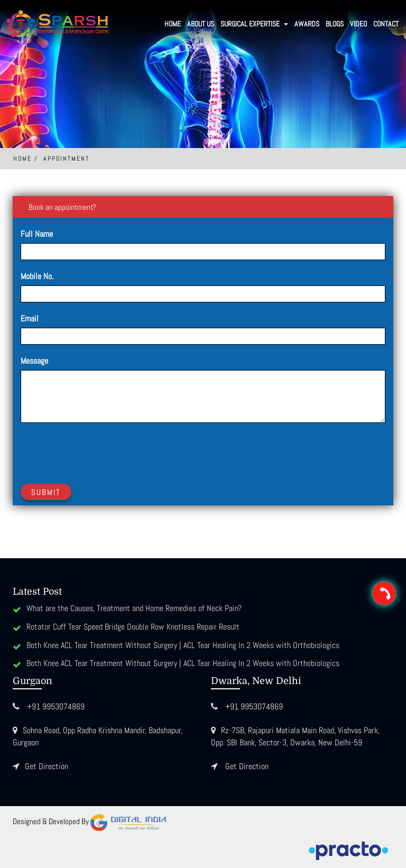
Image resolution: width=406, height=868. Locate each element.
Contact (386, 24)
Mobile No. (37, 276)
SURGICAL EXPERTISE (254, 24)
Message (34, 361)
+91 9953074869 (56, 707)
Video (358, 24)
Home (173, 24)
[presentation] (101, 451)
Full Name (37, 234)
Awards (307, 24)
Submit (46, 492)
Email (30, 318)
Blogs (335, 24)
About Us (201, 24)
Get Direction (47, 766)
